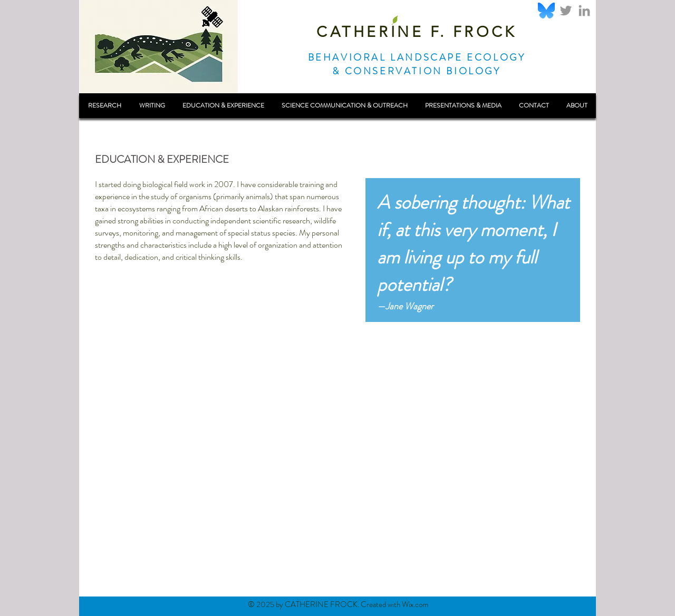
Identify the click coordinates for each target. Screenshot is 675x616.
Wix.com (415, 604)
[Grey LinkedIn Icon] (584, 11)
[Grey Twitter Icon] (566, 11)
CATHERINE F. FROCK (417, 32)
